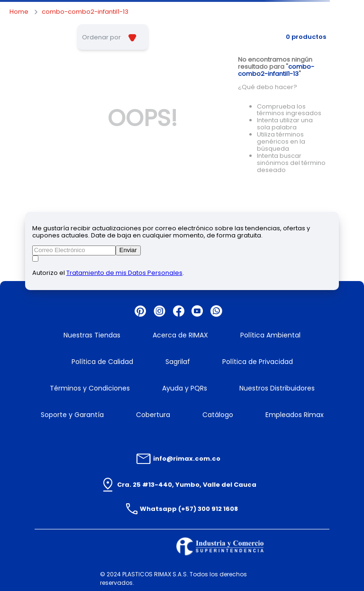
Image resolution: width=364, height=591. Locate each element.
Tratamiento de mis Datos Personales (124, 273)
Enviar (128, 250)
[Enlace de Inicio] (19, 12)
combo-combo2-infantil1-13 (85, 12)
